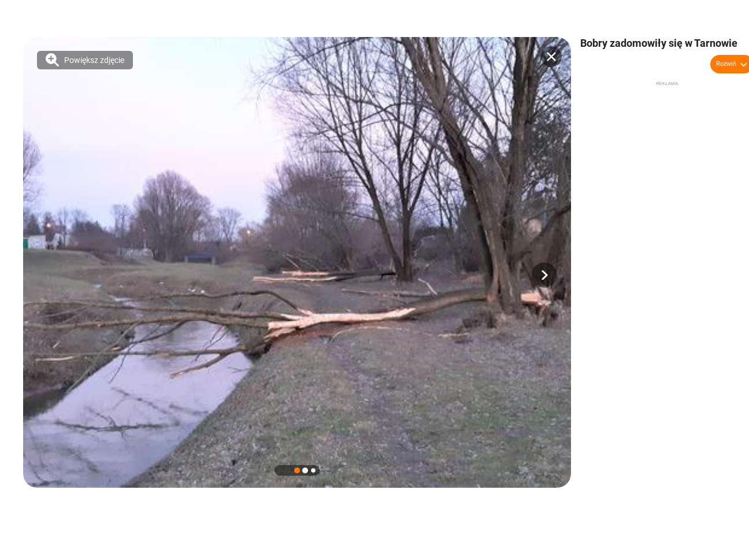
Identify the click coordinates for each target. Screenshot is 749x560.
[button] (544, 275)
